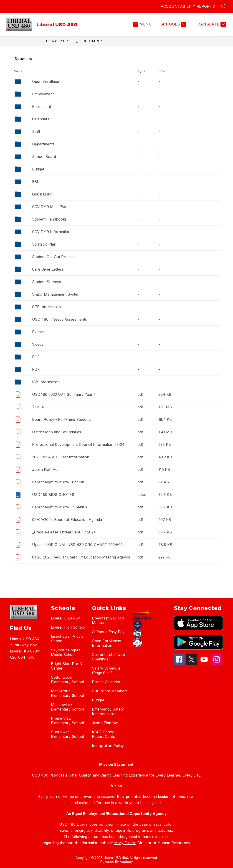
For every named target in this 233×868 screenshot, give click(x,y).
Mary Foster (125, 843)
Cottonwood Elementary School (67, 680)
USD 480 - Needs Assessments (60, 319)
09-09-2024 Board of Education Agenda (67, 520)
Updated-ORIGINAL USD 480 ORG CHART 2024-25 (77, 545)
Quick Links (42, 194)
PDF (36, 369)
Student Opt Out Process (54, 257)
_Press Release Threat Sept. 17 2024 (64, 532)
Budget (38, 169)
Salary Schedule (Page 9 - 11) (106, 670)
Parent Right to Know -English (58, 482)
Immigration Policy (108, 746)
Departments (43, 144)
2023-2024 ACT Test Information (61, 457)
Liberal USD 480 (59, 41)
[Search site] (224, 6)
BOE (36, 357)
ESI (35, 182)
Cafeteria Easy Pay (108, 632)
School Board (44, 157)
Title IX (38, 407)
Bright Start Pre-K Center (67, 666)
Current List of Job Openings (108, 657)
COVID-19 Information (51, 232)
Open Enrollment (47, 81)
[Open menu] (143, 24)
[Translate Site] (210, 24)
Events (38, 332)
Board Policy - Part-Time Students (62, 419)
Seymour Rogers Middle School (66, 652)
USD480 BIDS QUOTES (53, 495)
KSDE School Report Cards (104, 734)
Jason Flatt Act (45, 470)
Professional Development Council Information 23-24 (78, 444)
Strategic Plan (44, 244)
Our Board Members (110, 691)
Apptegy (126, 862)
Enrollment (42, 107)
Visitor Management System (56, 294)
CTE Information (46, 307)
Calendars (41, 119)
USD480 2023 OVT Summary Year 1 (64, 394)
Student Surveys (47, 282)
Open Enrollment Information (107, 643)
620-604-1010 (22, 657)
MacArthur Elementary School (67, 693)
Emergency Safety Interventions (108, 711)
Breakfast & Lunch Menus (108, 620)
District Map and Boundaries (57, 432)
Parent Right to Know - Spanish (60, 507)
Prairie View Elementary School (67, 721)
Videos (38, 344)
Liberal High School (68, 627)
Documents (93, 41)
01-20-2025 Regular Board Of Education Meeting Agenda (81, 557)
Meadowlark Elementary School (67, 707)
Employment (43, 94)
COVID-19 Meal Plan (50, 207)
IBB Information (46, 382)
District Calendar (106, 682)
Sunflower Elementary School (67, 734)
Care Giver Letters (48, 269)
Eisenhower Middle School (67, 639)
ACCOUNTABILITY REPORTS (188, 6)
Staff (36, 132)
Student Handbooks (49, 219)
